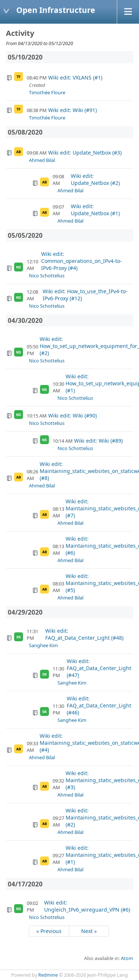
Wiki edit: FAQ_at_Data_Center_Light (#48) (84, 634)
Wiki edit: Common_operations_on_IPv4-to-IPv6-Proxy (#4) (82, 261)
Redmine (48, 975)
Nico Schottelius (47, 276)
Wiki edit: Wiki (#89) (98, 441)
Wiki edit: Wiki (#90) (72, 415)
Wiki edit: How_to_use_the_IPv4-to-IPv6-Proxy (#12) (85, 295)
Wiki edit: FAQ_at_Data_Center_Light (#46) (99, 705)
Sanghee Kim (43, 645)
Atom (127, 958)
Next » (89, 931)
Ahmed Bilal (42, 160)
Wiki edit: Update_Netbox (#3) (85, 153)
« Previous (49, 931)
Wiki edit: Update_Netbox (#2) (95, 179)
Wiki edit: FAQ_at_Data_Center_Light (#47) (99, 668)
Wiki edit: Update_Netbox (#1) (95, 210)
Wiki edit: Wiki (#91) (72, 110)
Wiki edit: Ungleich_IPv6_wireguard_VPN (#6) (87, 906)
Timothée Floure (47, 92)
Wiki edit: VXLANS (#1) (75, 77)
